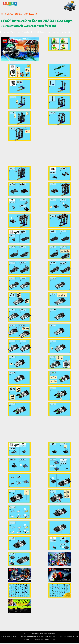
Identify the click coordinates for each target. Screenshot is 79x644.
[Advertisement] (40, 153)
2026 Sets (19, 14)
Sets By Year (9, 14)
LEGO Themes (29, 14)
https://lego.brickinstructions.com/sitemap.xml (42, 639)
